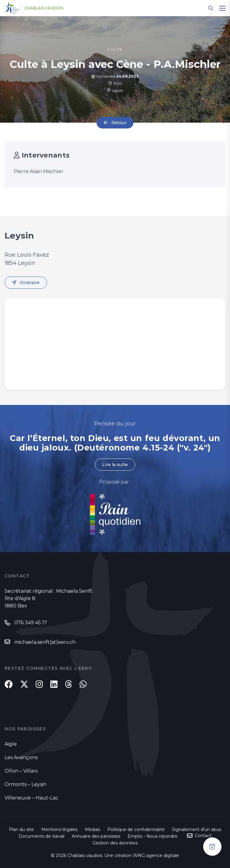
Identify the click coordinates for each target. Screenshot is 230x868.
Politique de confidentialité (136, 829)
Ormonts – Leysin (25, 784)
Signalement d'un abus (197, 829)
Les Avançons (21, 757)
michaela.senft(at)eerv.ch (45, 642)
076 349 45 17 (31, 623)
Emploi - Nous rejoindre (153, 836)
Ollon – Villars (21, 771)
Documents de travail (41, 836)
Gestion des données (115, 843)
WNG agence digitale (156, 855)
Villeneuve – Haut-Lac (31, 798)
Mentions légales (59, 829)
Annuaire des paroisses (96, 836)
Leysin (115, 90)
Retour (119, 123)
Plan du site (21, 829)
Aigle (11, 744)
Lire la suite (115, 465)
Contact (203, 836)
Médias (92, 829)
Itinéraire (30, 283)
